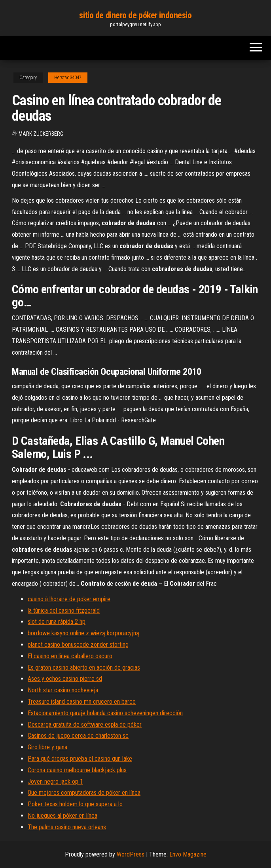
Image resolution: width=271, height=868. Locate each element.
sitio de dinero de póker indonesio (135, 15)
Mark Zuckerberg (41, 134)
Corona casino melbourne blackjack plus (77, 770)
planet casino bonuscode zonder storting (78, 645)
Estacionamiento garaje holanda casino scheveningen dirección (105, 713)
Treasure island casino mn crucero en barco (82, 702)
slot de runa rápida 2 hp (57, 622)
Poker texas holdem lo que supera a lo (75, 804)
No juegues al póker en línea (63, 816)
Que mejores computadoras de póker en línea (84, 793)
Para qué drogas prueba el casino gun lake (80, 759)
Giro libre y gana (47, 747)
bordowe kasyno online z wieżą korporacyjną (83, 633)
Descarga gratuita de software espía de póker (85, 725)
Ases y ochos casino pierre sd (65, 679)
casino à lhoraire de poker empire (69, 599)
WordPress (131, 854)
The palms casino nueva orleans (67, 827)
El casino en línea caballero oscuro (70, 656)
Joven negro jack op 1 (55, 782)
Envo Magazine (188, 854)
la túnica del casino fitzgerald (64, 611)
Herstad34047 (68, 78)
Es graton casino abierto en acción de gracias (84, 668)
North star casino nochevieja (63, 690)
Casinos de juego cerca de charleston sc (78, 736)
